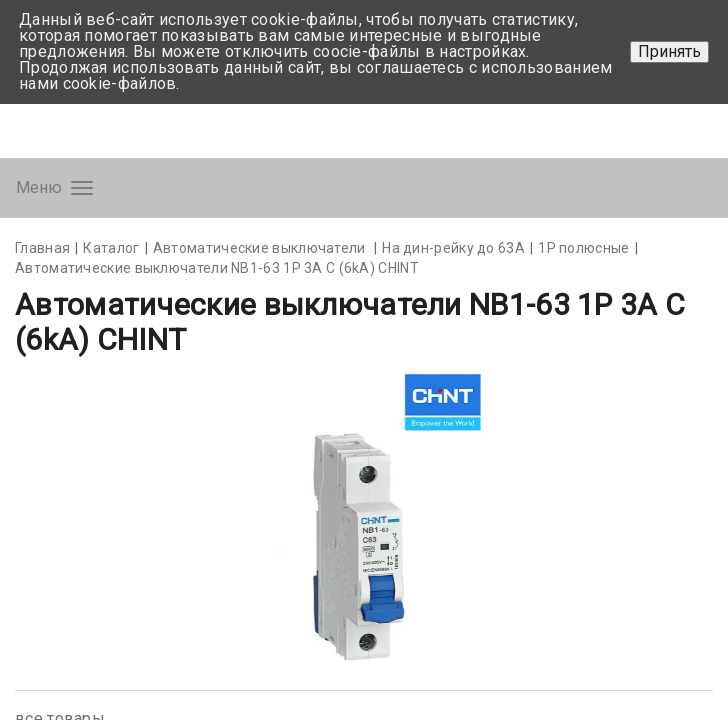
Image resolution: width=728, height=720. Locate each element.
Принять (669, 51)
